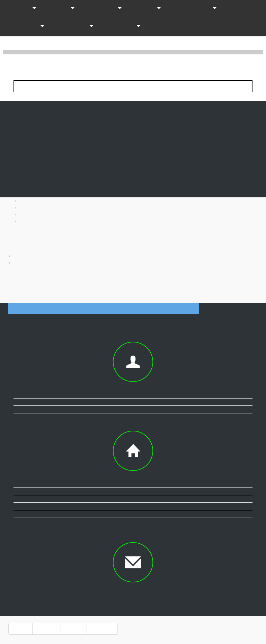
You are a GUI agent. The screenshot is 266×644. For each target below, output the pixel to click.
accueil (20, 629)
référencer (102, 629)
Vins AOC (21, 8)
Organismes (74, 26)
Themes (61, 8)
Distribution (104, 8)
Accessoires (25, 26)
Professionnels (194, 8)
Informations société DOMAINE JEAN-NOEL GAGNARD (104, 308)
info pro (74, 629)
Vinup (29, 63)
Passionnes (122, 26)
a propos (47, 629)
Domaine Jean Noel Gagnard (114, 232)
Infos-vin (147, 8)
